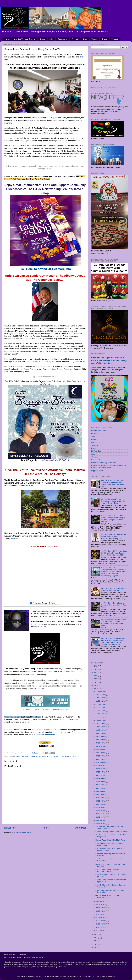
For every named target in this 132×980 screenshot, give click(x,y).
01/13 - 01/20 (101, 927)
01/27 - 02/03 (101, 921)
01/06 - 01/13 (101, 930)
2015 (96, 944)
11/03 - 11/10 (101, 717)
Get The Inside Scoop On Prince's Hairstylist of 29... (108, 896)
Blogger (112, 976)
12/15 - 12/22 (101, 698)
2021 (96, 682)
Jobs (51, 39)
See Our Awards (97, 442)
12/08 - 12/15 (101, 701)
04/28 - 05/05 (101, 804)
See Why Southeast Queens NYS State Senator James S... (110, 827)
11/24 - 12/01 (101, 708)
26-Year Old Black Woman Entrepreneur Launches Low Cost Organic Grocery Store (114, 501)
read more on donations (46, 735)
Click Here (29, 486)
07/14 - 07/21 (101, 769)
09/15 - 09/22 (101, 740)
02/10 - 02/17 (101, 914)
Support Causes (97, 471)
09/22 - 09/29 (101, 737)
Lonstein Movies (40, 627)
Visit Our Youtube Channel (25, 39)
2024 (96, 672)
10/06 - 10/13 (101, 730)
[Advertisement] (45, 575)
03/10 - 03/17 (101, 901)
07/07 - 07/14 (101, 772)
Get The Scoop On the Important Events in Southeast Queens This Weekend (114, 605)
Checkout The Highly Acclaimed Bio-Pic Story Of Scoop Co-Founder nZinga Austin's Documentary (109, 360)
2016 (96, 941)
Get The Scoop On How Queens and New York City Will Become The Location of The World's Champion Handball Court (113, 641)
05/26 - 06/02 (101, 791)
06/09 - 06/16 (101, 785)
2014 (96, 947)
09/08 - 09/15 (101, 743)
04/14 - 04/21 (101, 811)
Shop (85, 39)
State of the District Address (66, 756)
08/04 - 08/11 (101, 759)
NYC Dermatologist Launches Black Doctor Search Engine (114, 535)
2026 (96, 666)
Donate (94, 39)
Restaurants (63, 39)
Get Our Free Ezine (98, 430)
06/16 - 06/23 (101, 782)
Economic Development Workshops (42, 756)
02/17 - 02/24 (101, 911)
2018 (96, 934)
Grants (104, 39)
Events (42, 39)
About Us (95, 457)
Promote (75, 39)
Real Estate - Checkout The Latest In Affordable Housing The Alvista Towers (109, 467)
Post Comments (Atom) (23, 833)
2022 (96, 679)
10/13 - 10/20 (101, 727)
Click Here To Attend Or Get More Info (45, 269)
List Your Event (97, 451)
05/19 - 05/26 (101, 795)
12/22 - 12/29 (101, 695)
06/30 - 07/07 (101, 775)
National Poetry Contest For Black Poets (110, 840)
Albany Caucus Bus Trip (19, 756)
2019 (96, 689)
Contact (115, 39)
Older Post (80, 828)
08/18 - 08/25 (101, 753)
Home (7, 39)
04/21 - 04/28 (101, 808)
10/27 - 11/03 (101, 720)
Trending (95, 445)
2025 (96, 669)
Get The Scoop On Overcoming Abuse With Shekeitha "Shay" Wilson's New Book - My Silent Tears (113, 483)
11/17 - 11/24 (101, 711)
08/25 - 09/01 (101, 749)
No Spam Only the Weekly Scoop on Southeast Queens (45, 709)
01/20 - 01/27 (101, 924)
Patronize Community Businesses (104, 463)
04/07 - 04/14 (101, 814)
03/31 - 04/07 (101, 817)
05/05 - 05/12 (101, 801)
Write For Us (96, 460)
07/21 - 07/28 (101, 765)
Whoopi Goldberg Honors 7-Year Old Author (112, 832)
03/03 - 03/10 (101, 905)
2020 (96, 685)
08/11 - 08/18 (101, 756)
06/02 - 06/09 (101, 788)
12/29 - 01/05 (101, 691)
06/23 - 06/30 (101, 778)
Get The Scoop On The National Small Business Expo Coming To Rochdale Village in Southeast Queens (113, 519)
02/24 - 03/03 (101, 908)
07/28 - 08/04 (101, 762)
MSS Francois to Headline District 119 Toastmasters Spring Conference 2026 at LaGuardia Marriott (114, 623)
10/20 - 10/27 (101, 724)
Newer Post (10, 828)
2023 (96, 676)
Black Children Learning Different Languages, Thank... (108, 870)
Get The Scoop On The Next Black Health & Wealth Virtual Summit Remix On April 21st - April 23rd (114, 553)
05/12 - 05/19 (101, 798)
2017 (96, 938)
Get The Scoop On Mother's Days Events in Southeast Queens (114, 589)
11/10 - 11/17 (101, 714)
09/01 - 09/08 (101, 746)
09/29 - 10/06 (101, 733)
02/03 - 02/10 (101, 917)
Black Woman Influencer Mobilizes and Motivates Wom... (110, 849)
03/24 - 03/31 (101, 820)
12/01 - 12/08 (101, 704)
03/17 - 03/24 (101, 824)
